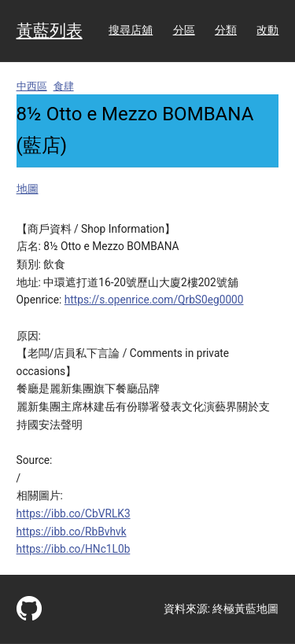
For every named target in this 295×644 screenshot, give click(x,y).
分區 (184, 30)
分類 (226, 30)
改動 (267, 30)
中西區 (32, 86)
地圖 (28, 189)
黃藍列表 (50, 31)
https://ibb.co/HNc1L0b (74, 549)
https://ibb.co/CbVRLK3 (74, 513)
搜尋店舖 (131, 30)
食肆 (64, 86)
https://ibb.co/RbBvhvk (72, 532)
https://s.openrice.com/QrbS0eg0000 (154, 300)
